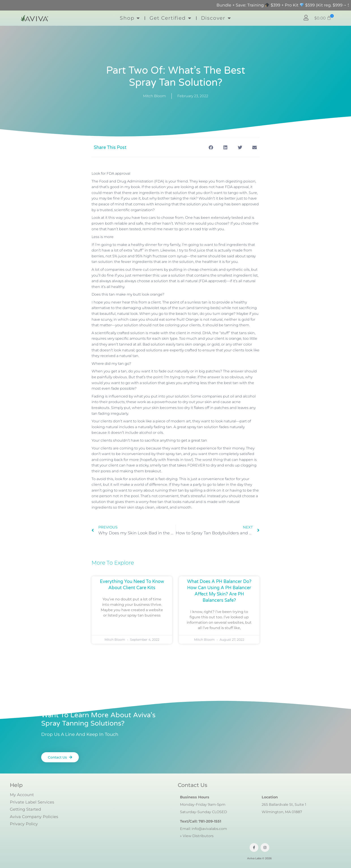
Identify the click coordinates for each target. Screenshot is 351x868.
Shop (130, 18)
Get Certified (170, 18)
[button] (323, 18)
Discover (216, 18)
